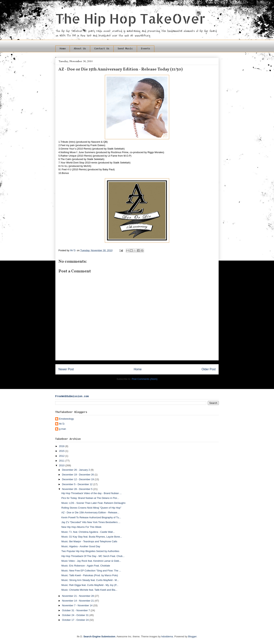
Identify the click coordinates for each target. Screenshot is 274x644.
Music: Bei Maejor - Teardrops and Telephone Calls (89, 541)
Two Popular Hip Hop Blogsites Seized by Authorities (90, 551)
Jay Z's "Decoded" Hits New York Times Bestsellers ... (91, 522)
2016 (62, 446)
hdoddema (167, 636)
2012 (62, 456)
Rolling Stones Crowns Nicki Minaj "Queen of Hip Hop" (91, 508)
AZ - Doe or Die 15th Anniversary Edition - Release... (90, 512)
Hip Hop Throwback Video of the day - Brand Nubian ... (91, 493)
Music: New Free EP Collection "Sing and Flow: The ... (91, 571)
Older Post (209, 369)
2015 (62, 451)
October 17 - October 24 (76, 620)
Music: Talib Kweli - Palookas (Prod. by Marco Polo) (90, 575)
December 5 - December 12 (78, 484)
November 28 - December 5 (78, 489)
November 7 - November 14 (78, 605)
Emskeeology (66, 419)
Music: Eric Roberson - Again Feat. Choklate (86, 566)
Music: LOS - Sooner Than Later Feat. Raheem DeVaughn (93, 503)
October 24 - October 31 (76, 615)
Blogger (192, 636)
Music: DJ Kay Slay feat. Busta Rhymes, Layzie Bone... (92, 537)
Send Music (125, 49)
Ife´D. (62, 424)
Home (63, 49)
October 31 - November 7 (76, 610)
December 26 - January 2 (76, 470)
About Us (80, 49)
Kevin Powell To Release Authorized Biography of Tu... (91, 517)
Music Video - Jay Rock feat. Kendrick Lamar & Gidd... (91, 561)
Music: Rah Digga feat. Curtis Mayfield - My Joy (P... (90, 585)
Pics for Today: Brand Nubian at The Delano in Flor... (90, 498)
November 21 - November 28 (78, 596)
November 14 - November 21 (78, 601)
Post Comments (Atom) (145, 379)
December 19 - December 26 (78, 475)
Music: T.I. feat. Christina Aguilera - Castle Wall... (88, 532)
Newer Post (66, 369)
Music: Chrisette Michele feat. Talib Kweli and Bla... (89, 590)
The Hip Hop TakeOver (130, 18)
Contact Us (102, 49)
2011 (62, 461)
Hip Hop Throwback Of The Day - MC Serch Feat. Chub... (93, 556)
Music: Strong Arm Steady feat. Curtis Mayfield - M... (90, 580)
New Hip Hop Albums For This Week (81, 527)
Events (146, 49)
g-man (63, 429)
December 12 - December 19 (78, 479)
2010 (62, 465)
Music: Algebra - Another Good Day (81, 546)
